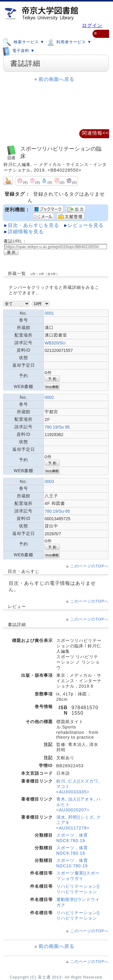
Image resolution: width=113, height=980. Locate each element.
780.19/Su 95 (57, 427)
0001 (49, 313)
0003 (49, 481)
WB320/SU (55, 343)
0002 (49, 397)
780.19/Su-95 (57, 511)
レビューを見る (86, 225)
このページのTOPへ (89, 566)
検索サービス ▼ (23, 42)
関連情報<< (95, 133)
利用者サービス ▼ (69, 42)
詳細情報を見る (26, 232)
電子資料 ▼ (19, 50)
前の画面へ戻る (56, 79)
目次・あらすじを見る (33, 225)
